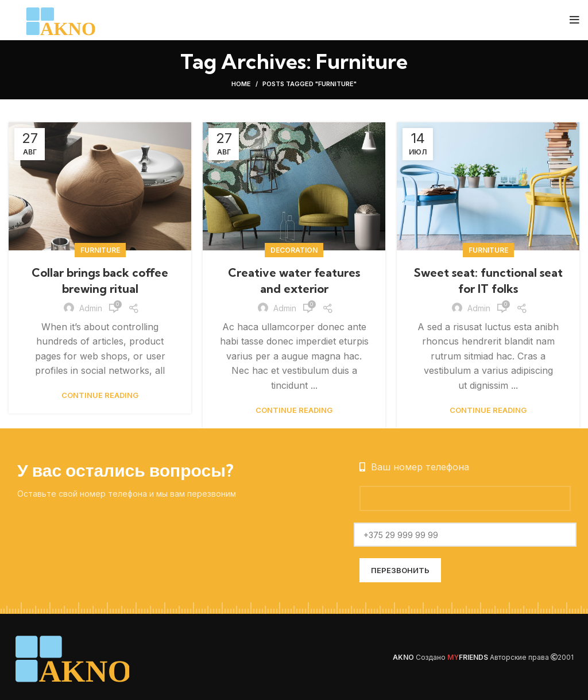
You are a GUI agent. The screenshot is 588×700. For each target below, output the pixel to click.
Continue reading (100, 395)
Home (241, 84)
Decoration (294, 250)
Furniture (100, 250)
